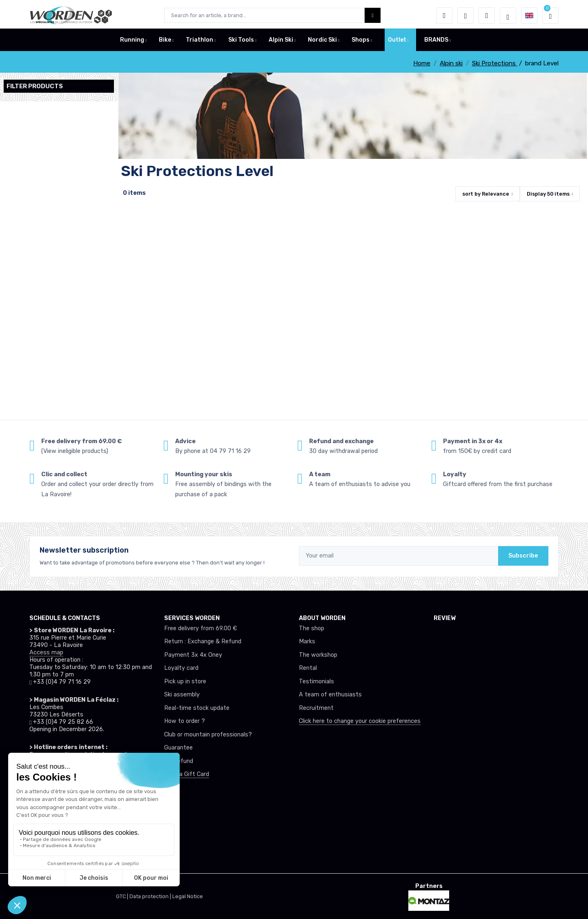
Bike (165, 42)
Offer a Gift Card (187, 774)
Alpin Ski (281, 42)
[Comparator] (487, 16)
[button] (444, 16)
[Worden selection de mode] (508, 16)
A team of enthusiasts (330, 695)
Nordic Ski (322, 42)
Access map (46, 652)
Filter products (35, 86)
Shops (361, 42)
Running (132, 42)
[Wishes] (465, 16)
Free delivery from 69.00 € (200, 628)
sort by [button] (486, 194)
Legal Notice (188, 896)
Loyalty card (181, 668)
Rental (308, 668)
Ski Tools (241, 42)
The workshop (318, 655)
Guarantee (178, 748)
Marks (307, 641)
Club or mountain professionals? (208, 735)
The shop (312, 628)
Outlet (397, 42)
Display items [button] (548, 194)
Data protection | (151, 896)
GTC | (123, 896)
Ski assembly (182, 695)
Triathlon (199, 42)
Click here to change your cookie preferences (360, 721)
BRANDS (436, 42)
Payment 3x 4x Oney (193, 655)
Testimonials (316, 681)
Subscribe (523, 556)
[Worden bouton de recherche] (373, 15)
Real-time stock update (197, 708)
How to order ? (185, 721)
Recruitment (316, 708)
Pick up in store (185, 681)
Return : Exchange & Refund (203, 641)
